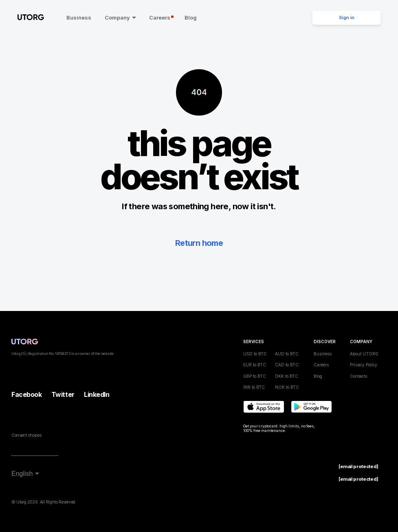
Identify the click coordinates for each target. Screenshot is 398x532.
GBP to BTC (255, 376)
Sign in (347, 18)
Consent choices (26, 435)
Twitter (63, 394)
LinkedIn (97, 394)
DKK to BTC (287, 376)
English (22, 473)
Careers (160, 18)
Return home (199, 243)
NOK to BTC (287, 387)
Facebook (26, 394)
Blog (189, 18)
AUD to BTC (287, 353)
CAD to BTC (287, 365)
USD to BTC (255, 353)
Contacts (358, 376)
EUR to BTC (255, 365)
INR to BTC (254, 387)
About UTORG (364, 353)
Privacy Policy (364, 365)
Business (77, 18)
